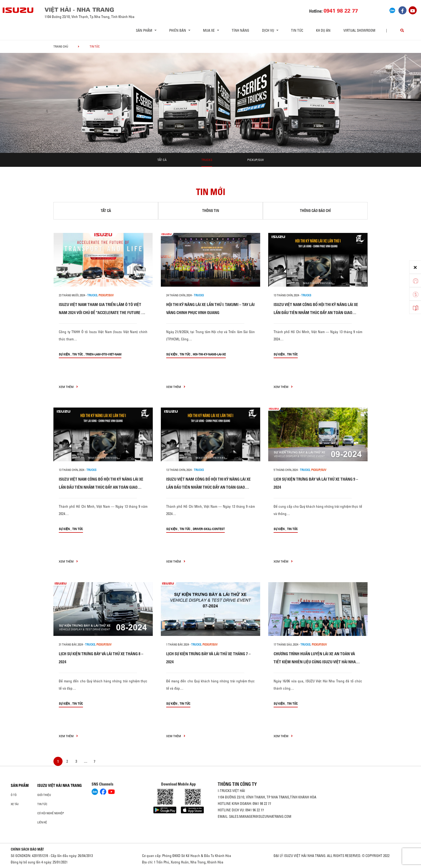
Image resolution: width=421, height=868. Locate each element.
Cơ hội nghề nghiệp (51, 813)
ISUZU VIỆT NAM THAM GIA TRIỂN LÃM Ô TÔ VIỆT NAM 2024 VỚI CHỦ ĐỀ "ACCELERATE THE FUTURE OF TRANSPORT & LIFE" (102, 313)
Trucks (207, 160)
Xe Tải (15, 804)
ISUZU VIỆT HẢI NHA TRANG (60, 786)
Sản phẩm (20, 786)
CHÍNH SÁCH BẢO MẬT (27, 849)
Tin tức (297, 30)
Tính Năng (240, 30)
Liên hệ (42, 822)
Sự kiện (64, 354)
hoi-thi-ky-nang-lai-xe (209, 354)
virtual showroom (359, 30)
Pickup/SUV (256, 160)
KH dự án (323, 30)
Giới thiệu (44, 795)
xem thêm (68, 387)
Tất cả (162, 160)
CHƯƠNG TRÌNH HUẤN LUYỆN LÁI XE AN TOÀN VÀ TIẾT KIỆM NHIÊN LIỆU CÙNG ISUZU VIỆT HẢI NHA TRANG (315, 662)
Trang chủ (61, 46)
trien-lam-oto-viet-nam (103, 354)
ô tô (14, 795)
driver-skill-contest (209, 529)
